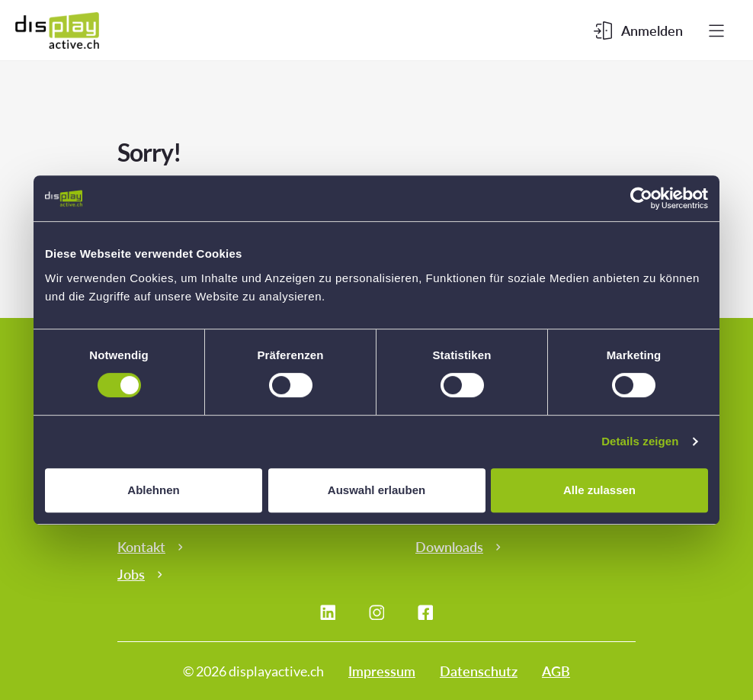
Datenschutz (479, 671)
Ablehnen (153, 490)
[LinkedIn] (328, 612)
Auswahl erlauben (376, 490)
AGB (556, 671)
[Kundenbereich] (638, 31)
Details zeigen (640, 441)
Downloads (449, 547)
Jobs (131, 574)
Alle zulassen (599, 490)
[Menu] (716, 31)
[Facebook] (425, 612)
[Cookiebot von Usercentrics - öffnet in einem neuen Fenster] (641, 198)
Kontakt (141, 547)
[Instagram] (376, 612)
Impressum (382, 671)
